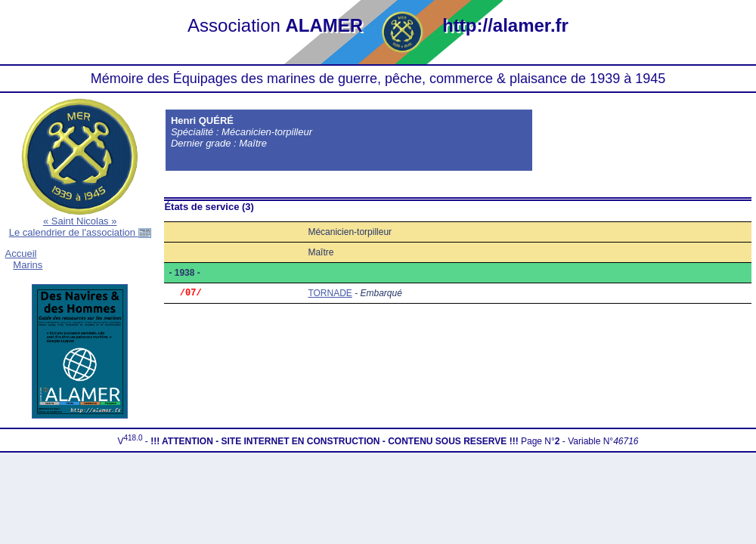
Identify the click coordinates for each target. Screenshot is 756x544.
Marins (28, 265)
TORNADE (330, 294)
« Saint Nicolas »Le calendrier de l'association (80, 227)
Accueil (21, 253)
